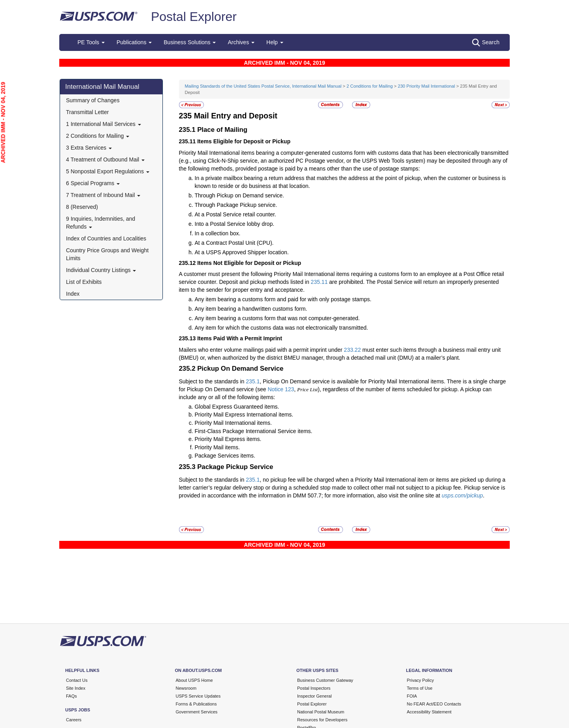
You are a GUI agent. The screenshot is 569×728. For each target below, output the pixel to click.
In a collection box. (218, 233)
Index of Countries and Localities (106, 238)
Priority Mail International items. (233, 423)
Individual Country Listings (101, 270)
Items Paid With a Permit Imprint (240, 338)
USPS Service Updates (198, 696)
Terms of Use (420, 688)
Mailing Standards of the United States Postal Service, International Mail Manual (263, 86)
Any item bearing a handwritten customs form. (251, 309)
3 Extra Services (89, 148)
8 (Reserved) (82, 207)
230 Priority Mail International (427, 86)
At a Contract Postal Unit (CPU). (234, 243)
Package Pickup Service (235, 467)
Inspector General (314, 696)
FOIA (412, 696)
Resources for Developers (322, 720)
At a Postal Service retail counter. (236, 214)
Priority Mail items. (217, 447)
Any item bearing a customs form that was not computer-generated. (277, 318)
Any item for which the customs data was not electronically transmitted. (282, 328)
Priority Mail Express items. (228, 439)
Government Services (197, 712)
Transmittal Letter (87, 112)
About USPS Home (194, 680)
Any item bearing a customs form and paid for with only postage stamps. (283, 299)
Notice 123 (281, 389)
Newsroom (186, 688)
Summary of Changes (93, 100)
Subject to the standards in (213, 381)
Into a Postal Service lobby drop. (235, 224)
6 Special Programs (93, 183)
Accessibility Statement (429, 712)
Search (486, 43)
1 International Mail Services (104, 124)
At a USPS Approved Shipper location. (242, 252)
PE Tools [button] (91, 42)
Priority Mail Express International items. (244, 415)
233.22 (352, 350)
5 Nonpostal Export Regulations (108, 171)
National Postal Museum (321, 712)
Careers (74, 720)
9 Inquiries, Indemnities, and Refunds (101, 223)
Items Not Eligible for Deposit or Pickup (249, 263)
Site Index (76, 688)
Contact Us (77, 680)
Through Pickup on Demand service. (239, 195)
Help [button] (275, 42)
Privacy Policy (420, 680)
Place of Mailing (222, 130)
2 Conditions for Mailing (98, 136)
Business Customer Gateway (325, 680)
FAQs (72, 696)
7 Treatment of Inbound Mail (103, 195)
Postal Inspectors (314, 688)
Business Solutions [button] (190, 42)
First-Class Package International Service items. (254, 431)
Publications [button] (134, 42)
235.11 (319, 282)
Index (73, 294)
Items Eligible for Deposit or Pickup (244, 141)
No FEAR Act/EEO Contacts (434, 704)
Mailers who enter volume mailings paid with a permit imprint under (262, 350)
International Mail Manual (102, 87)
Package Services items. (225, 456)
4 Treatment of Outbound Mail (105, 159)
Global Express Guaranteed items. (237, 407)
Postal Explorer (194, 17)
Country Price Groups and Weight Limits (107, 254)
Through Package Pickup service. (236, 205)
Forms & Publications (196, 704)
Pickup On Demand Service (240, 369)
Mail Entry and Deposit (236, 116)
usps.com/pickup (462, 495)
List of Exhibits (84, 282)
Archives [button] (241, 42)
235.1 (253, 381)
